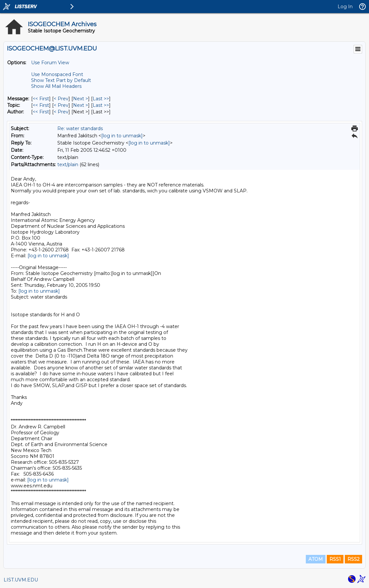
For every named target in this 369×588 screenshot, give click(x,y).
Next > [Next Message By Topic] (81, 105)
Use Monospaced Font (57, 74)
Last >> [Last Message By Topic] (101, 105)
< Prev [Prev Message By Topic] (61, 105)
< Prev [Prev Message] (61, 99)
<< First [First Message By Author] (41, 112)
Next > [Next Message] (81, 99)
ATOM (316, 559)
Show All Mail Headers (56, 86)
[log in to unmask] (122, 136)
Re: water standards (80, 128)
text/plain (68, 165)
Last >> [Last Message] (101, 99)
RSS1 (335, 559)
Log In (345, 7)
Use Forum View (50, 63)
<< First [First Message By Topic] (41, 105)
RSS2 (353, 559)
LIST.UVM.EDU (21, 580)
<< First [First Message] (41, 99)
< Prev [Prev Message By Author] (61, 112)
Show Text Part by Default (61, 80)
